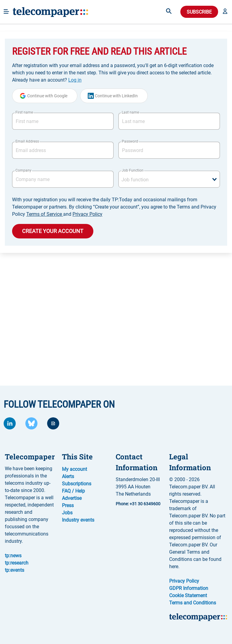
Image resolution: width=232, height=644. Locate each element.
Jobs (67, 513)
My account (74, 469)
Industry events (78, 520)
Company (23, 170)
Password (130, 141)
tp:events (14, 570)
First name (24, 112)
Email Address (27, 141)
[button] (225, 12)
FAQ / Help (73, 491)
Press (68, 505)
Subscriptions (77, 484)
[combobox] (169, 179)
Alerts (68, 476)
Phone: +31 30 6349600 (138, 504)
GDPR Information (189, 588)
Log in (75, 80)
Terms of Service (45, 214)
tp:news (13, 556)
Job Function (133, 170)
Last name (130, 112)
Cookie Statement (188, 595)
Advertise (72, 498)
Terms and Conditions (193, 603)
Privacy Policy (87, 214)
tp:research (17, 563)
